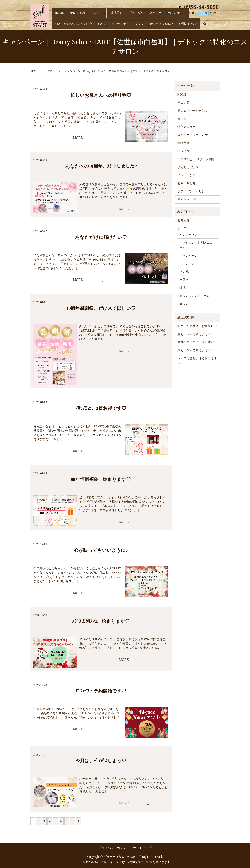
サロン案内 (74, 19)
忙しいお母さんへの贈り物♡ (101, 95)
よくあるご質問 (188, 167)
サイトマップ (187, 200)
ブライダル (125, 19)
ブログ (89, 26)
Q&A (57, 26)
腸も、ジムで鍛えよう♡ (194, 334)
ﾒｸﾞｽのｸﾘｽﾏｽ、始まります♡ (101, 621)
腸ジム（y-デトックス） (194, 111)
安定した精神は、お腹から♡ (197, 326)
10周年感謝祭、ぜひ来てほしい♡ (101, 308)
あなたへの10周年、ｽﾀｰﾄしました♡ (101, 166)
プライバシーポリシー (193, 191)
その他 (184, 272)
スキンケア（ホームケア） (154, 19)
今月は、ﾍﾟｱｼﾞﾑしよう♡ (101, 761)
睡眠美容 (108, 19)
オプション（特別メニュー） (196, 245)
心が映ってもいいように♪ (101, 550)
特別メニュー (187, 127)
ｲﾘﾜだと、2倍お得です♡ (101, 408)
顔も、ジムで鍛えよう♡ (194, 350)
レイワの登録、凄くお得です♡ (197, 361)
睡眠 (183, 288)
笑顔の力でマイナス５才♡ (196, 342)
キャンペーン (189, 256)
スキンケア (187, 264)
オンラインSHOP (109, 26)
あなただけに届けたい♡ (101, 237)
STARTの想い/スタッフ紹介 (194, 19)
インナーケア (73, 26)
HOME (58, 19)
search (150, 26)
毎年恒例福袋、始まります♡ (101, 479)
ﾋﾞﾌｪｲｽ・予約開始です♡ (101, 691)
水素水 (184, 280)
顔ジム (182, 119)
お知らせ (183, 220)
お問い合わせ (132, 26)
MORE (78, 138)
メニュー (90, 19)
